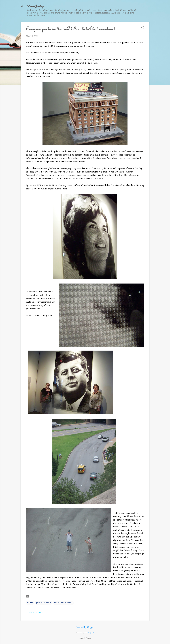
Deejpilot (91, 633)
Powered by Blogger (85, 627)
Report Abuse (85, 638)
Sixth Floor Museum (63, 603)
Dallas (30, 603)
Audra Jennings (36, 6)
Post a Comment (36, 613)
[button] (142, 28)
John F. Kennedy (43, 603)
